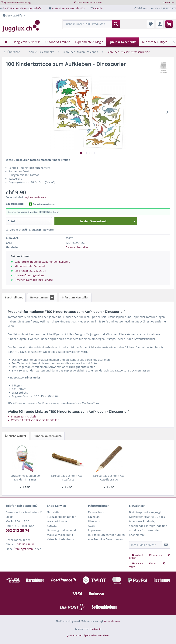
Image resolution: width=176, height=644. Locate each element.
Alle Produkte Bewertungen (105, 539)
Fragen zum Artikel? (22, 416)
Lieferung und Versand (61, 530)
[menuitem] (91, 26)
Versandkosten (112, 621)
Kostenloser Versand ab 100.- (68, 8)
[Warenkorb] (169, 24)
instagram (156, 555)
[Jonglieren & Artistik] (27, 42)
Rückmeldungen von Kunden (106, 535)
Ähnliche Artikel (15, 436)
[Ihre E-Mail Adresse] (146, 545)
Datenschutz (96, 512)
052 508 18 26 (26, 544)
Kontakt (52, 526)
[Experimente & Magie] (89, 42)
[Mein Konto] (160, 24)
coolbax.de (95, 629)
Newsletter (54, 512)
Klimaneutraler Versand (89, 3)
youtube (138, 563)
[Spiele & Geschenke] (123, 42)
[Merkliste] (150, 24)
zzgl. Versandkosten (35, 197)
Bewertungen (42, 297)
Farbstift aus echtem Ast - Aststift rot (67, 478)
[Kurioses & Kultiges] (155, 42)
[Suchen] (116, 24)
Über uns (94, 521)
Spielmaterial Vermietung (17, 3)
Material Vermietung (60, 535)
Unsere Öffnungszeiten (29, 275)
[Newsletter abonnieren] (166, 545)
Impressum (95, 530)
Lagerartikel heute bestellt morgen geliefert (42, 262)
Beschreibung (14, 297)
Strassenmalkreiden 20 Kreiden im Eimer (25, 478)
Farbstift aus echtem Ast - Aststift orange (109, 478)
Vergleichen (15, 230)
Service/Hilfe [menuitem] (13, 15)
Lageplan (98, 8)
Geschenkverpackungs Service (34, 280)
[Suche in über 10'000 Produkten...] (91, 24)
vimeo (153, 563)
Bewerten (47, 230)
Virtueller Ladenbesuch (62, 539)
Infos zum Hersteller (75, 297)
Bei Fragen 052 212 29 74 (30, 271)
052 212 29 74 (17, 530)
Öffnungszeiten (23, 549)
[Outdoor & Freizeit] (57, 42)
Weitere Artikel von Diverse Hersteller (33, 420)
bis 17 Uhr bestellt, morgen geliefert (23, 8)
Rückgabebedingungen (62, 517)
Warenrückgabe (57, 521)
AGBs (91, 526)
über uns (170, 3)
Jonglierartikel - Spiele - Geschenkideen (88, 635)
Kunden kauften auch (48, 436)
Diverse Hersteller (77, 247)
